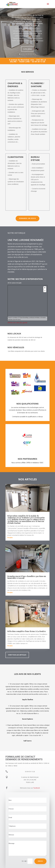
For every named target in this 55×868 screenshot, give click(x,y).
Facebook (37, 788)
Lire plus (27, 49)
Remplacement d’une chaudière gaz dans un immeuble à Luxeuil (27, 577)
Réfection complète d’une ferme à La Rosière (27, 631)
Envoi (40, 861)
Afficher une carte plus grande (17, 323)
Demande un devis (27, 218)
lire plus (10, 538)
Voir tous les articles (17, 655)
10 (35, 54)
